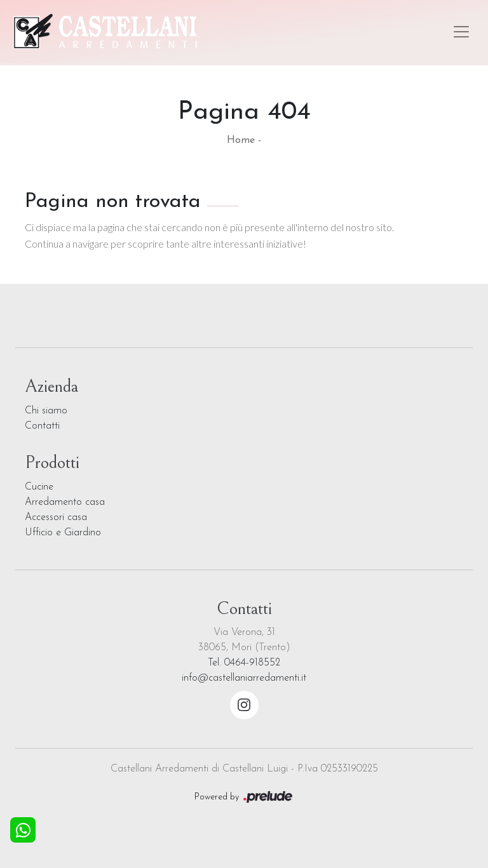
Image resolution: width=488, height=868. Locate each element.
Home (241, 140)
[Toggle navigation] (461, 32)
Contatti (42, 426)
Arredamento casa (65, 502)
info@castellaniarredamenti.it (244, 678)
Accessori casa (56, 517)
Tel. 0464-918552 (244, 663)
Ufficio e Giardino (63, 533)
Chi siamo (46, 411)
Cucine (39, 487)
